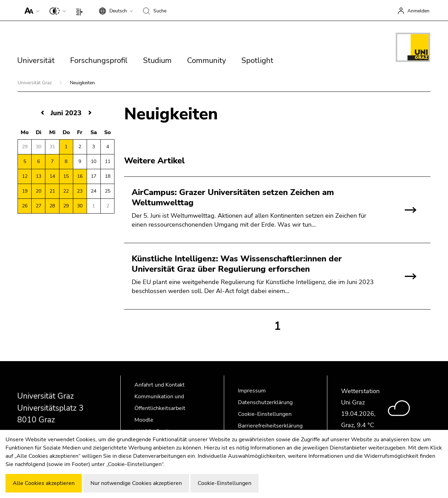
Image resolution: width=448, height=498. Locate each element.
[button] (30, 10)
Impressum (252, 391)
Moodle (144, 420)
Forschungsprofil (99, 61)
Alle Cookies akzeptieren (44, 483)
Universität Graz (35, 83)
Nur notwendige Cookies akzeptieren (136, 483)
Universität (36, 61)
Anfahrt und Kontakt (160, 385)
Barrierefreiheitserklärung (270, 426)
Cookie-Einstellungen (265, 414)
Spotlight (257, 61)
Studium (157, 61)
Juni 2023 (66, 113)
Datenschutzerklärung (265, 402)
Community (206, 61)
